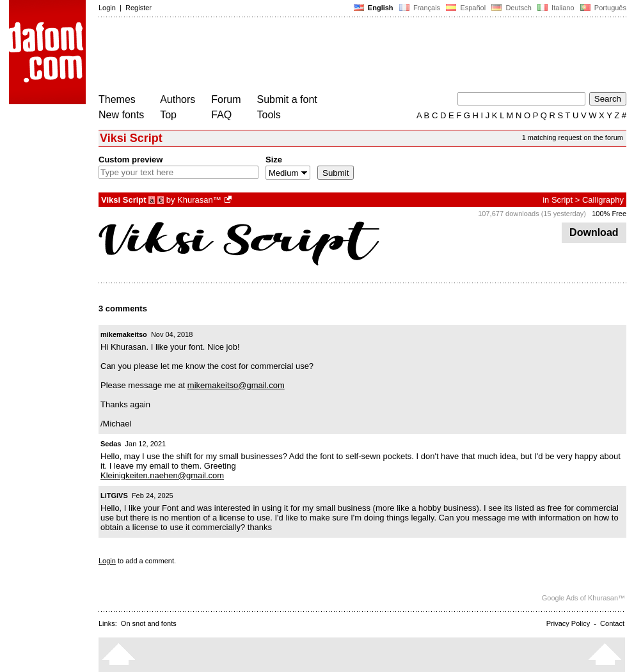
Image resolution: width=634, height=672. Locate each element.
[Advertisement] (331, 56)
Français (420, 8)
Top (168, 115)
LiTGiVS (114, 496)
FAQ (221, 115)
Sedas (111, 444)
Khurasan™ (199, 200)
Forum (226, 99)
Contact (612, 623)
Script (562, 200)
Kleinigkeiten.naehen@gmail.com (162, 475)
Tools (269, 115)
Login (107, 8)
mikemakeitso (124, 334)
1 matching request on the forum (573, 137)
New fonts (121, 115)
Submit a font (287, 99)
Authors (178, 99)
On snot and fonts (149, 623)
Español (466, 8)
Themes (117, 99)
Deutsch (511, 8)
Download (594, 232)
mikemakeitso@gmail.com (236, 385)
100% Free (609, 214)
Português (602, 8)
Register (139, 8)
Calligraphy (603, 200)
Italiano (556, 8)
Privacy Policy (568, 623)
